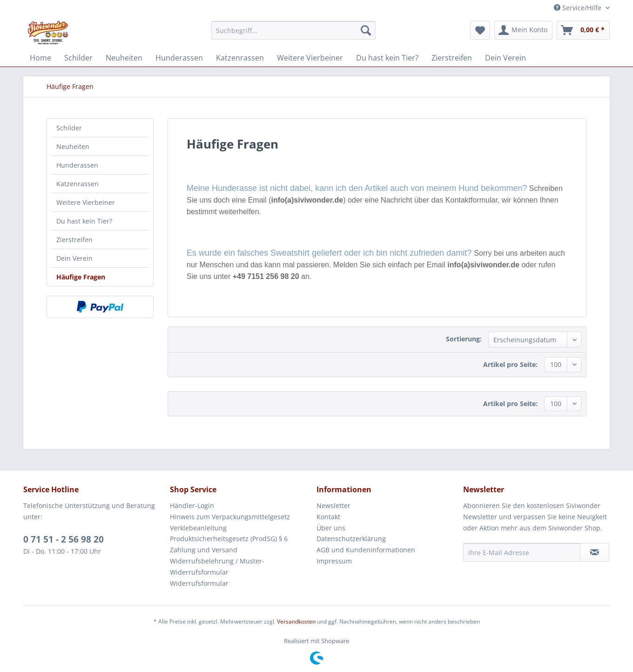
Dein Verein (74, 258)
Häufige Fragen (81, 277)
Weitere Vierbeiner (86, 202)
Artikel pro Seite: (510, 364)
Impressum (334, 561)
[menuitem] (293, 30)
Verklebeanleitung (198, 528)
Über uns (331, 528)
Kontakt (328, 517)
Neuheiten (73, 146)
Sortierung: (464, 339)
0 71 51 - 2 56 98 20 (64, 539)
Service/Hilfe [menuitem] (579, 8)
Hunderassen (77, 165)
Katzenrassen (77, 184)
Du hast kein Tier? (84, 221)
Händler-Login (192, 506)
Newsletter (333, 506)
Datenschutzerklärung (351, 539)
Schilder (69, 128)
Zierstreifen (74, 240)
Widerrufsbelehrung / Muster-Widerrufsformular (217, 567)
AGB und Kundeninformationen (366, 550)
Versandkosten (296, 621)
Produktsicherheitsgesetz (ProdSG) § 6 (229, 539)
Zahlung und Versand (204, 550)
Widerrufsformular (199, 583)
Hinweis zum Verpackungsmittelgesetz (230, 517)
